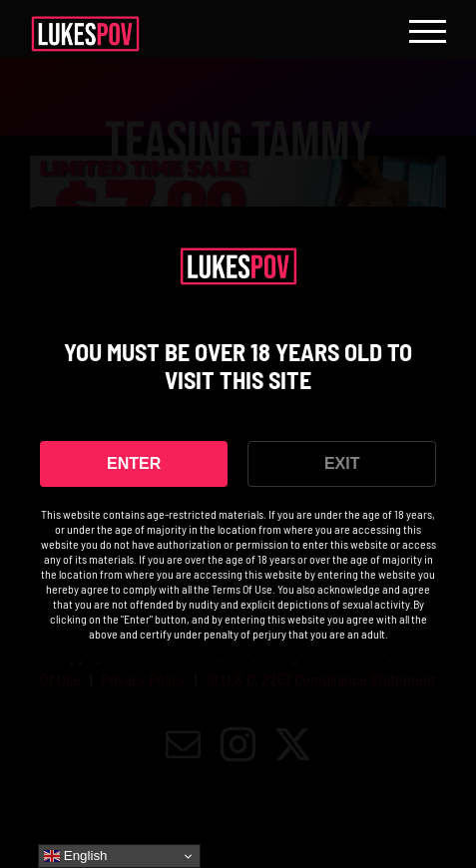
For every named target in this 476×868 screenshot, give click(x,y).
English (75, 856)
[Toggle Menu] (428, 31)
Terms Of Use (242, 589)
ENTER (134, 463)
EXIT (342, 463)
